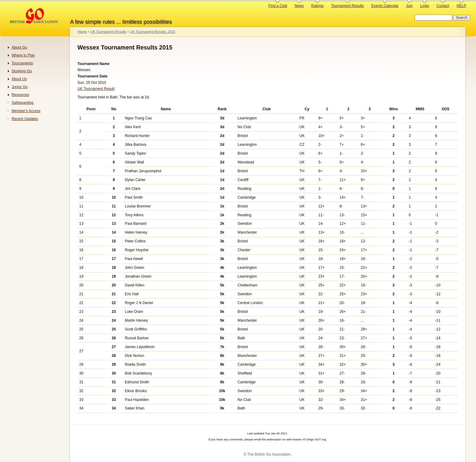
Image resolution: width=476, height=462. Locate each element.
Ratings (317, 6)
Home (82, 32)
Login (425, 6)
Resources (20, 95)
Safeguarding (22, 103)
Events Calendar (385, 6)
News (299, 6)
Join (409, 6)
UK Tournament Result (96, 89)
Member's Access (26, 111)
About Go (19, 47)
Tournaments (22, 63)
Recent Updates (25, 119)
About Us (19, 79)
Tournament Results (348, 6)
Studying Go (22, 71)
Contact (443, 6)
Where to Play (23, 55)
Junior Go (20, 87)
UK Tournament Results (108, 32)
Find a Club (278, 6)
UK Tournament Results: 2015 (153, 32)
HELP (461, 6)
